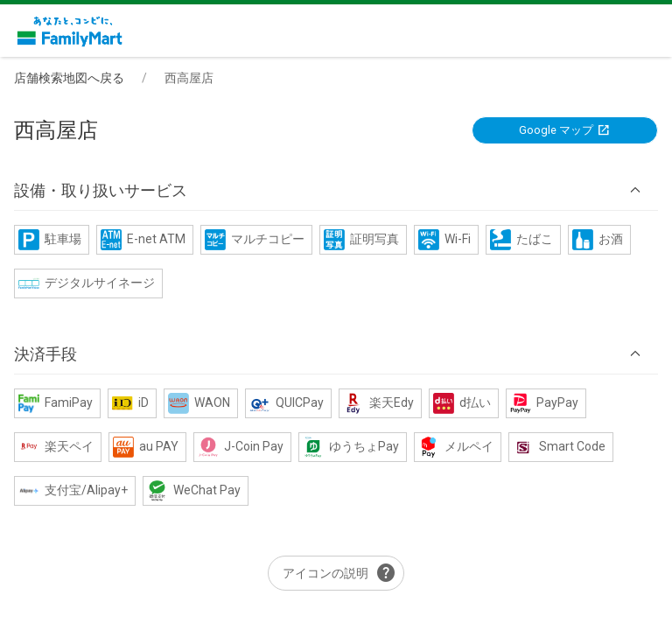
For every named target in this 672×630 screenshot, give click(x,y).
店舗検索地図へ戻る (69, 78)
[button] (336, 191)
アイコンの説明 (339, 573)
